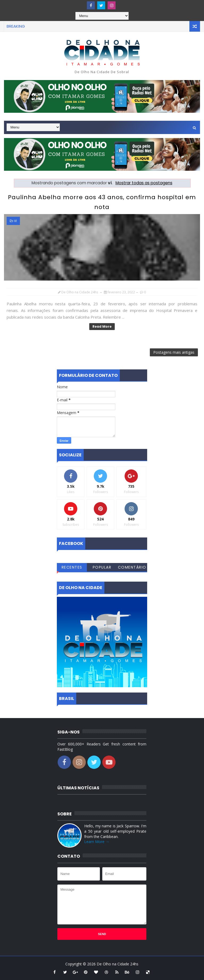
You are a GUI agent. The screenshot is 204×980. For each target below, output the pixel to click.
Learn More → (97, 842)
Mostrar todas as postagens (144, 183)
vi (15, 221)
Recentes (72, 567)
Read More (102, 326)
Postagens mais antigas (174, 352)
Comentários (132, 568)
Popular (102, 567)
